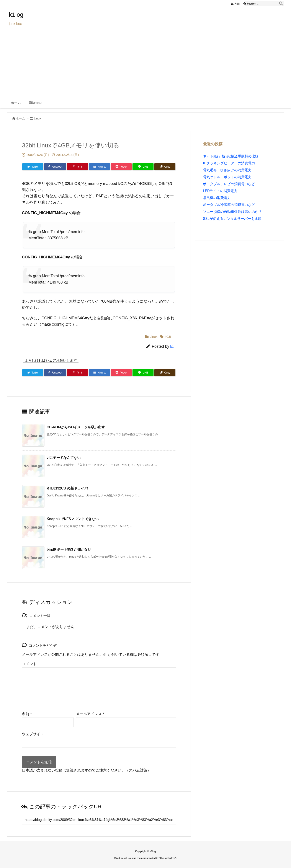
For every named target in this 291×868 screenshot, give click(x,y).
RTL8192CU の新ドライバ (67, 488)
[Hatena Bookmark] (99, 167)
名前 (27, 714)
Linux (37, 118)
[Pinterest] (78, 167)
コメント (29, 664)
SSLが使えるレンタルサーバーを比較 (232, 219)
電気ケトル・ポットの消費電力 (227, 177)
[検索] (281, 4)
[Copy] (165, 167)
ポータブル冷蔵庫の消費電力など (229, 205)
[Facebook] (55, 167)
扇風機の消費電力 (217, 198)
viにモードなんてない (64, 458)
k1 (172, 347)
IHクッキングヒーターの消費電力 (229, 163)
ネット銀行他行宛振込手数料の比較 (231, 156)
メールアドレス (90, 714)
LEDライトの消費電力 (220, 191)
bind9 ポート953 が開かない (69, 549)
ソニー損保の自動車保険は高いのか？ (232, 212)
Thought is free (168, 858)
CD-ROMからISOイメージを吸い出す (76, 427)
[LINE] (143, 167)
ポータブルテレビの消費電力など (229, 184)
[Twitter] (33, 167)
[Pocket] (121, 167)
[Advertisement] (145, 65)
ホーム (20, 118)
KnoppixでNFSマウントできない (73, 519)
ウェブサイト (33, 734)
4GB (168, 337)
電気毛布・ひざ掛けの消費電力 (227, 170)
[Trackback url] (99, 820)
